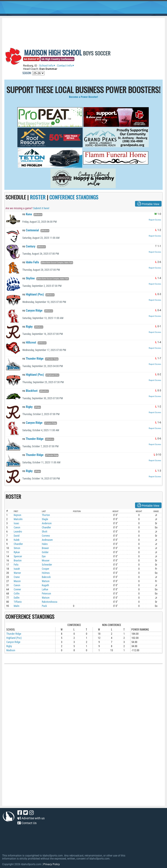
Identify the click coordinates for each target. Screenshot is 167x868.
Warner (17, 573)
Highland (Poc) (33, 294)
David (17, 536)
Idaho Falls (31, 262)
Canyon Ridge (33, 310)
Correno (46, 536)
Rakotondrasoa (49, 602)
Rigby (28, 327)
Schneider (47, 565)
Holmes (46, 573)
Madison (11, 650)
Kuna (27, 214)
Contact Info (65, 66)
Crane (17, 577)
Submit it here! (41, 208)
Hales (45, 544)
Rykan (17, 552)
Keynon (18, 515)
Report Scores (155, 220)
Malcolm (18, 519)
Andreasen (47, 540)
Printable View (148, 204)
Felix (16, 565)
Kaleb (17, 540)
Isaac (17, 523)
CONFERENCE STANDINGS (74, 197)
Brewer (45, 548)
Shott (44, 532)
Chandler (46, 527)
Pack (44, 606)
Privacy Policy (52, 864)
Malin (17, 606)
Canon (17, 527)
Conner (17, 589)
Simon (17, 548)
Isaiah (17, 569)
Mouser (46, 561)
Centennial (31, 230)
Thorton (46, 515)
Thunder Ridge (33, 359)
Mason (17, 581)
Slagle (45, 519)
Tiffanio (18, 602)
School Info (47, 66)
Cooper (45, 569)
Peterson (46, 594)
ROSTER (38, 197)
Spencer (18, 556)
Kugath (45, 585)
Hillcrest (29, 342)
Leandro (18, 532)
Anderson (47, 523)
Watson (46, 581)
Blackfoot (30, 391)
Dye (44, 556)
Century (29, 246)
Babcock (46, 577)
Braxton (18, 561)
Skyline (29, 278)
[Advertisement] (83, 30)
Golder (45, 552)
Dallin (17, 598)
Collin (17, 594)
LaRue (45, 589)
